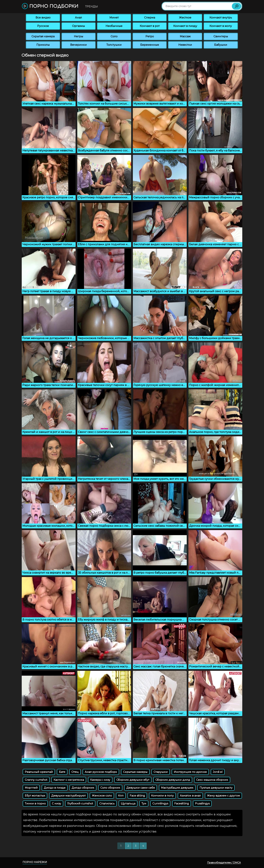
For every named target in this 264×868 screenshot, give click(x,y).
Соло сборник (110, 788)
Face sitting (137, 796)
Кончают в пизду (185, 26)
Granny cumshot (36, 780)
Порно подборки (50, 6)
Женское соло (102, 796)
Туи (144, 804)
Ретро (150, 36)
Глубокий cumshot (80, 804)
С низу (56, 804)
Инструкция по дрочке (190, 772)
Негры (79, 36)
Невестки (185, 45)
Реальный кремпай (39, 772)
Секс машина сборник (212, 780)
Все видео (43, 18)
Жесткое (185, 18)
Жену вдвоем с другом (223, 796)
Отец (75, 772)
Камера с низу (100, 780)
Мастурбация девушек (177, 788)
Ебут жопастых (35, 796)
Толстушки (114, 45)
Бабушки (221, 45)
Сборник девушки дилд (173, 780)
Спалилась (107, 804)
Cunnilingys (160, 804)
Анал (78, 18)
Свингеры (221, 36)
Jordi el (218, 772)
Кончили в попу (162, 796)
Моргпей (31, 788)
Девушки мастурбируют (68, 796)
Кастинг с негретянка (69, 780)
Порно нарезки (35, 862)
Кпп (121, 796)
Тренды (92, 6)
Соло (114, 36)
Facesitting (182, 804)
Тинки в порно (35, 804)
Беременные (150, 45)
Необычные (114, 26)
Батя (62, 772)
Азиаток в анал (190, 796)
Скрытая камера (43, 36)
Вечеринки (78, 45)
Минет (114, 18)
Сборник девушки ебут (133, 780)
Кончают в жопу (221, 26)
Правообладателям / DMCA (224, 863)
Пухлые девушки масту (216, 788)
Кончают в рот (150, 26)
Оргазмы (78, 26)
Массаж (185, 36)
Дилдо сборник (83, 788)
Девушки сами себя (141, 788)
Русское (43, 26)
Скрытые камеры (135, 772)
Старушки (161, 772)
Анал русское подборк (101, 772)
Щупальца (128, 804)
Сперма (150, 18)
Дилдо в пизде (55, 788)
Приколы (43, 45)
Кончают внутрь (221, 18)
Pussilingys (202, 804)
